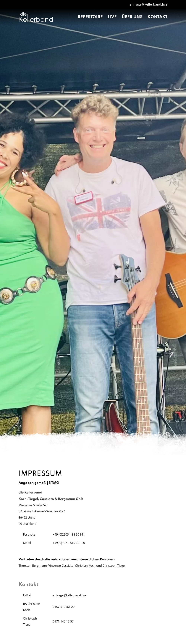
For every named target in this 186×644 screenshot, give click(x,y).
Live (112, 17)
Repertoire (90, 17)
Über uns (132, 17)
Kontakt (157, 17)
